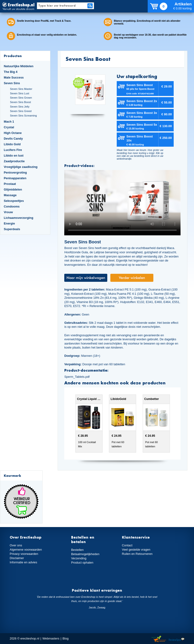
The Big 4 (11, 72)
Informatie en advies (23, 562)
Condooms (12, 206)
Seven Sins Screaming (23, 116)
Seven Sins (12, 83)
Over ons (16, 545)
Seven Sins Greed (21, 111)
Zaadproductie (14, 161)
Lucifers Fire (13, 150)
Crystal (9, 127)
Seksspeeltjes (14, 201)
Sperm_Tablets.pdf (77, 377)
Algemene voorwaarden (26, 550)
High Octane (13, 133)
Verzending (79, 558)
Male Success (14, 77)
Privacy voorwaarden (24, 554)
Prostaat (10, 184)
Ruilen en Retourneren (137, 554)
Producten (13, 56)
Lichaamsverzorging (19, 218)
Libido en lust (14, 156)
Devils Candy (13, 139)
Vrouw (8, 212)
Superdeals (12, 229)
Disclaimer (17, 558)
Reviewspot (177, 639)
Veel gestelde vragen (136, 550)
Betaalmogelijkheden (85, 554)
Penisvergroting (15, 172)
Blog (66, 638)
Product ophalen (82, 563)
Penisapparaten (15, 178)
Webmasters (51, 638)
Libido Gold (12, 144)
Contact (127, 545)
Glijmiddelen (13, 189)
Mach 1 (9, 122)
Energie (9, 223)
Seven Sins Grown (21, 98)
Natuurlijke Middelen (19, 66)
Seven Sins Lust (19, 93)
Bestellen (77, 550)
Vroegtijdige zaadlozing (21, 167)
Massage (10, 195)
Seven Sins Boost (20, 102)
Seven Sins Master (21, 89)
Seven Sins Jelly (20, 107)
